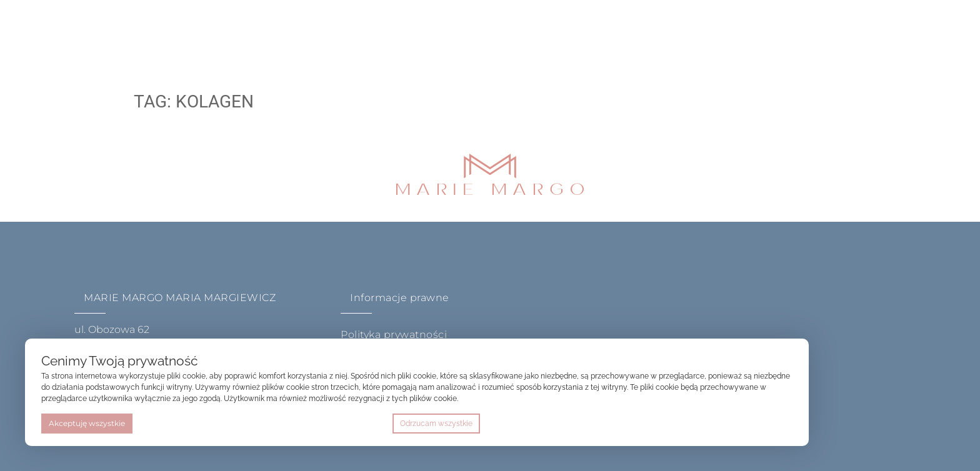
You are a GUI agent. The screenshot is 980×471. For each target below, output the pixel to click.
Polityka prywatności (394, 335)
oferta (332, 34)
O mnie (270, 34)
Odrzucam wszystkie (436, 424)
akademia (406, 34)
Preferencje (766, 424)
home (214, 34)
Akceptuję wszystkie (87, 423)
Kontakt (480, 34)
